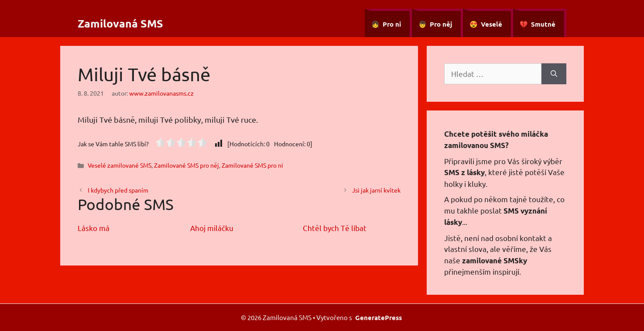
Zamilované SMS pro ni (252, 165)
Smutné (543, 24)
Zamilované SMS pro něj (187, 165)
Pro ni (392, 24)
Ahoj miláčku (212, 228)
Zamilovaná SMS (120, 23)
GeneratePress (379, 317)
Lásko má (94, 228)
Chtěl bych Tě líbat (335, 228)
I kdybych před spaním (118, 190)
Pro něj (441, 24)
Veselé (492, 24)
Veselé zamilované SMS (120, 165)
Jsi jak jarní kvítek (376, 190)
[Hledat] (554, 74)
